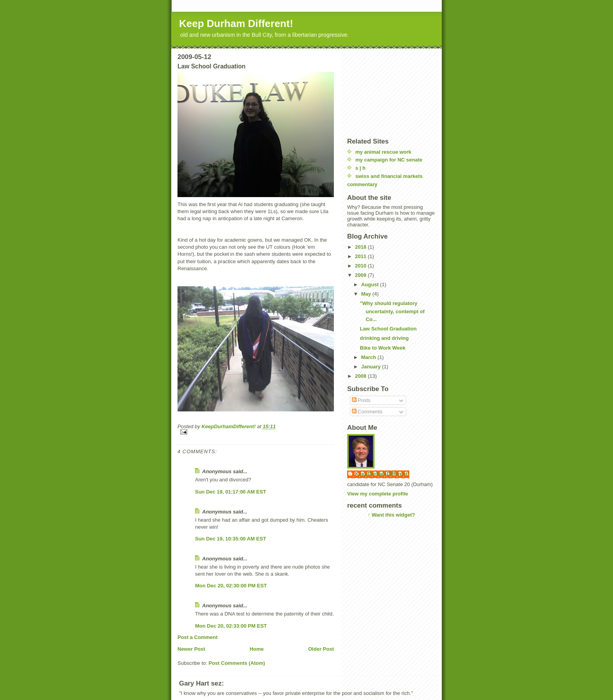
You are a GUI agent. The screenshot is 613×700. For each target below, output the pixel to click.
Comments (367, 412)
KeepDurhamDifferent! (382, 474)
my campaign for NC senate (389, 160)
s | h (360, 168)
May (367, 294)
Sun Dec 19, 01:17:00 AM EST (231, 492)
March (369, 357)
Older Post (321, 649)
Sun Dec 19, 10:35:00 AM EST (231, 539)
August (371, 284)
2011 (361, 256)
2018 (361, 247)
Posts (361, 400)
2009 (361, 275)
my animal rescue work (383, 152)
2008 (361, 376)
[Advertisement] (386, 92)
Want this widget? (393, 515)
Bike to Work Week (383, 348)
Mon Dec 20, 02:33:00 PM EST (231, 626)
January (372, 367)
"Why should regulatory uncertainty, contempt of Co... (392, 311)
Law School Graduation (388, 329)
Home (256, 649)
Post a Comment (198, 637)
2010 (361, 266)
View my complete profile (378, 494)
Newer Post (191, 649)
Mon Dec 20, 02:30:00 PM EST (231, 586)
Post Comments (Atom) (237, 663)
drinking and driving (384, 338)
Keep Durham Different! (236, 23)
